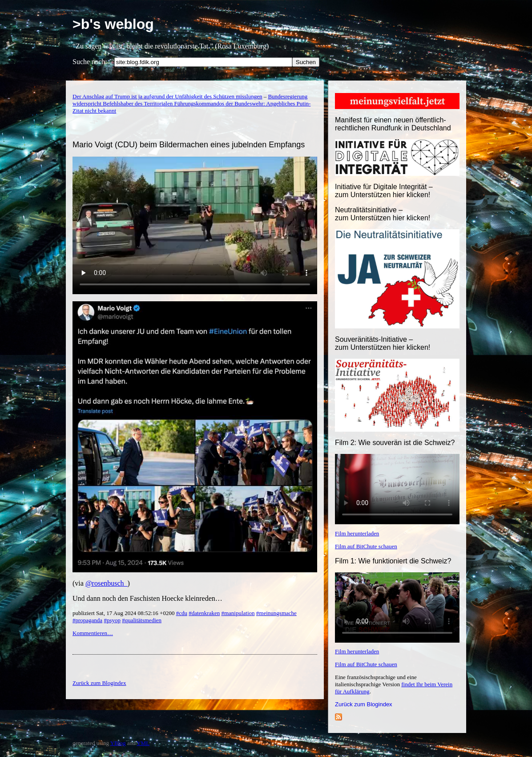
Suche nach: (90, 62)
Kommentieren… (93, 633)
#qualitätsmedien (142, 620)
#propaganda (87, 620)
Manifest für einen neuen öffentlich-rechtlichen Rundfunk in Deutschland (393, 124)
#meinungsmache (276, 613)
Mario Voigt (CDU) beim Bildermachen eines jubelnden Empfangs (189, 145)
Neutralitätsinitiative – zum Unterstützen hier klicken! (383, 214)
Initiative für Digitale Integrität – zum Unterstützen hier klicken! (384, 191)
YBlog (118, 743)
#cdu (182, 613)
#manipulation (238, 613)
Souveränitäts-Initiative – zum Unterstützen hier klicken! (383, 343)
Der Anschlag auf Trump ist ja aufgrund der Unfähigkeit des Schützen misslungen (167, 96)
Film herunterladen (357, 533)
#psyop (112, 620)
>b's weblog (113, 24)
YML (143, 743)
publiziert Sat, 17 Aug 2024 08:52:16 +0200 (124, 613)
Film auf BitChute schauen (366, 546)
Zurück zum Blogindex (364, 704)
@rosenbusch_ (107, 583)
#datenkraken (204, 613)
